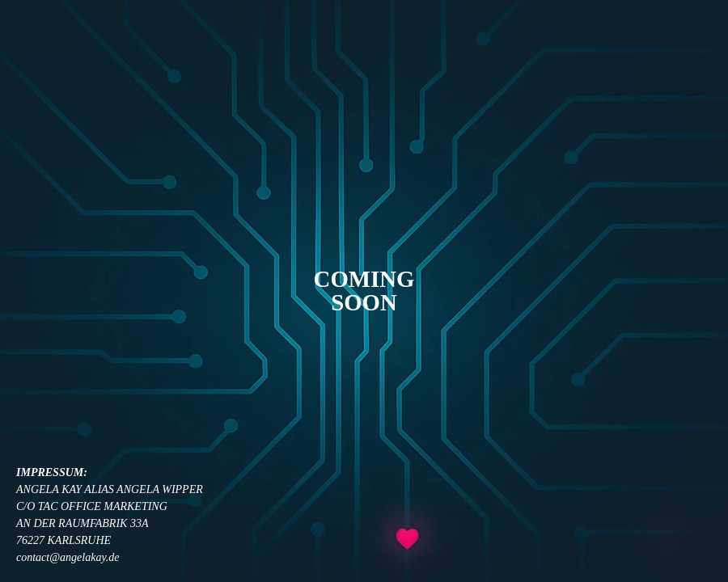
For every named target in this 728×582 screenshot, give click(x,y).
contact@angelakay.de (68, 557)
